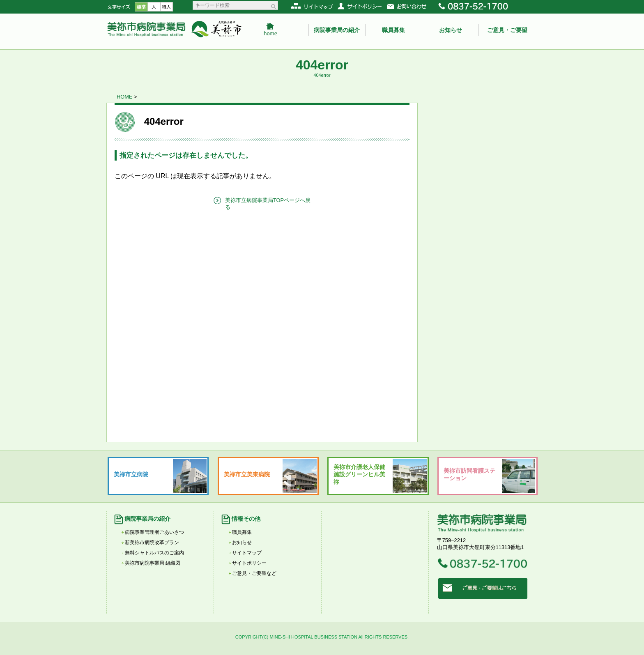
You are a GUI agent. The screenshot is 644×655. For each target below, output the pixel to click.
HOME (124, 97)
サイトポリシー (249, 563)
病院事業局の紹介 (337, 30)
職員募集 (393, 30)
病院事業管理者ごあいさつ (154, 532)
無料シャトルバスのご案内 (154, 553)
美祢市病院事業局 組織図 (153, 563)
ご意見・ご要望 (507, 30)
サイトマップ (247, 553)
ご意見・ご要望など (254, 573)
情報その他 (246, 519)
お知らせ (451, 30)
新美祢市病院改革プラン (152, 542)
